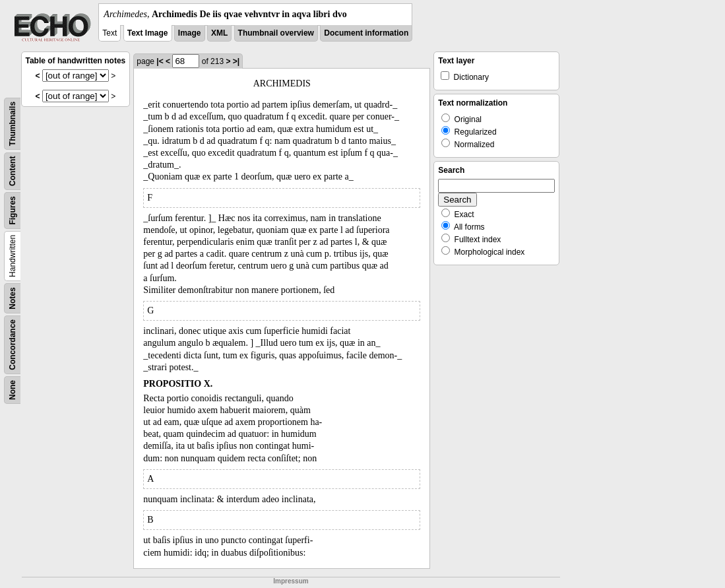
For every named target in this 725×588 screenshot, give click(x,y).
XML (219, 33)
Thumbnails (13, 124)
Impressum (291, 581)
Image (190, 33)
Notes (13, 298)
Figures (13, 210)
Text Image (148, 33)
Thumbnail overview (276, 33)
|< (160, 61)
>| (236, 61)
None (13, 390)
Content (13, 171)
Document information (366, 33)
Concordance (13, 345)
